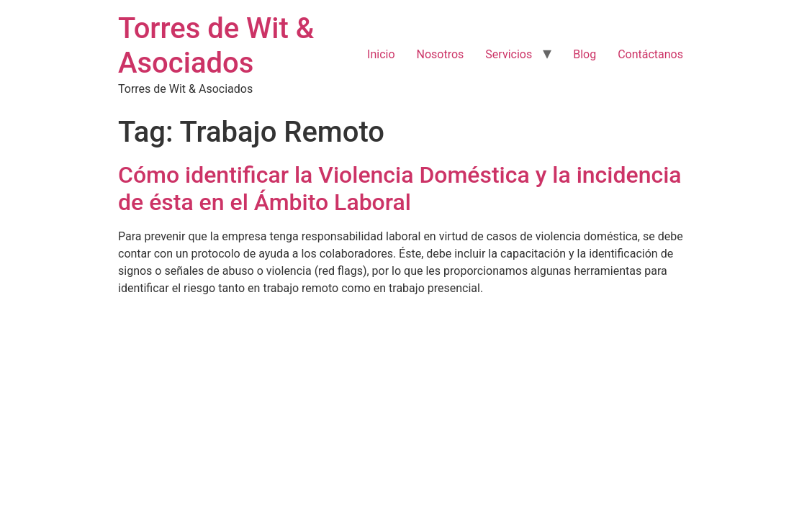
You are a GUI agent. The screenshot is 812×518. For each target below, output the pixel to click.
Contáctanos (650, 54)
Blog (585, 54)
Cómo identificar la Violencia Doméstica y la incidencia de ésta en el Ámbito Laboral (400, 188)
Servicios (509, 54)
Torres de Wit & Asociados (216, 46)
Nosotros (441, 54)
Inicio (381, 54)
